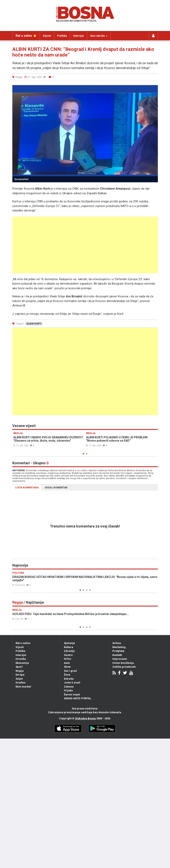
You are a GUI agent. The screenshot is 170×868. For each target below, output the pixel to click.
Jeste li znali (72, 683)
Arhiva (117, 643)
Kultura (69, 647)
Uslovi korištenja (123, 663)
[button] (154, 89)
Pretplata (118, 651)
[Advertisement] (85, 245)
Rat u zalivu (23, 643)
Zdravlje (69, 651)
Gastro (68, 655)
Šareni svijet (72, 695)
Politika (62, 36)
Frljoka (68, 690)
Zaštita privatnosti (124, 667)
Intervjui (79, 36)
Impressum (120, 659)
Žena (67, 675)
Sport (19, 667)
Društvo (21, 683)
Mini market (23, 687)
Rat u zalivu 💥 (26, 36)
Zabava (69, 687)
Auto (67, 663)
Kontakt (117, 655)
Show (67, 667)
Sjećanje (69, 643)
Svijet (19, 679)
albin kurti (34, 324)
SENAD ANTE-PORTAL (78, 698)
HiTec (68, 659)
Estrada (69, 679)
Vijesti (47, 36)
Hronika (21, 659)
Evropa (20, 675)
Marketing (119, 647)
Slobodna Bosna (85, 718)
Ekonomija (22, 663)
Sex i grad (70, 671)
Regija (20, 671)
